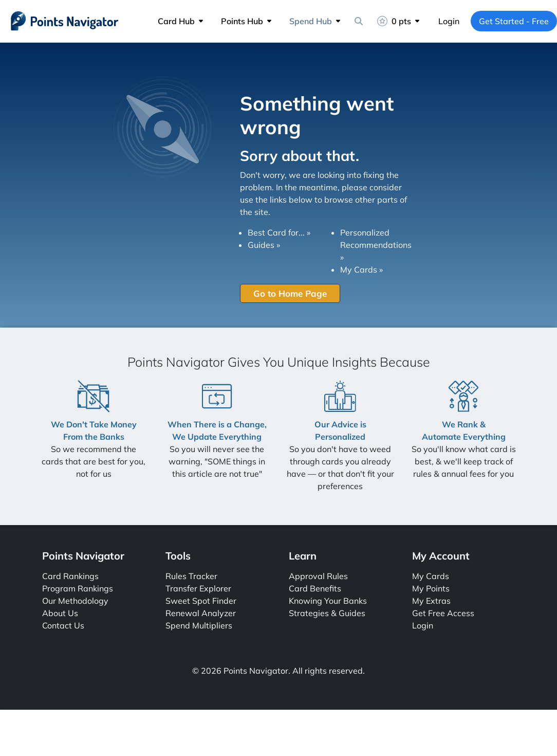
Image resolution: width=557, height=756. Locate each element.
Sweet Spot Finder (201, 601)
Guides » (264, 245)
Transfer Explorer (198, 588)
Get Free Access (443, 613)
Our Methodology (75, 601)
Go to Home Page (290, 293)
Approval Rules (318, 576)
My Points (431, 588)
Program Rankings (78, 588)
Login (449, 21)
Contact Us (63, 625)
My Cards (431, 576)
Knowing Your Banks (328, 601)
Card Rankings (70, 576)
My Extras (431, 601)
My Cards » (361, 269)
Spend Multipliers (199, 625)
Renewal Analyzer (201, 613)
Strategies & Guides (327, 613)
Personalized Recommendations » (376, 245)
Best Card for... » (279, 232)
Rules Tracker (191, 576)
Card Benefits (315, 588)
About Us (60, 613)
